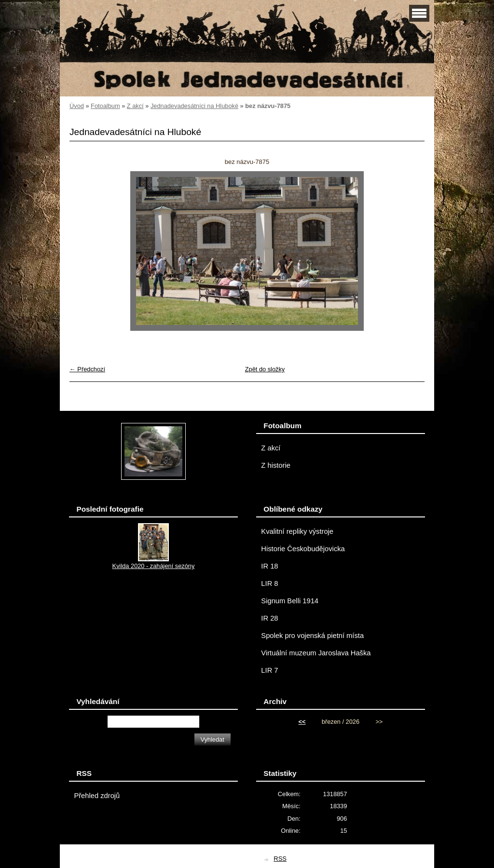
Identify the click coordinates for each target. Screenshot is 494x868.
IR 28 (269, 618)
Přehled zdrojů (97, 796)
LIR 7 (269, 670)
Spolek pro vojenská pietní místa (312, 636)
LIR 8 (269, 583)
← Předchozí (87, 369)
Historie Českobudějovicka (303, 549)
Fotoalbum (105, 106)
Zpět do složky (265, 369)
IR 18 (269, 566)
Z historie (276, 465)
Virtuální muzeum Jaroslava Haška (316, 653)
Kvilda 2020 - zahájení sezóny (154, 566)
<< (302, 722)
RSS (280, 859)
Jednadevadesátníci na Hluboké (194, 106)
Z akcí (135, 106)
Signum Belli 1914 (290, 601)
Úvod (77, 106)
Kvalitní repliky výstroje (297, 531)
